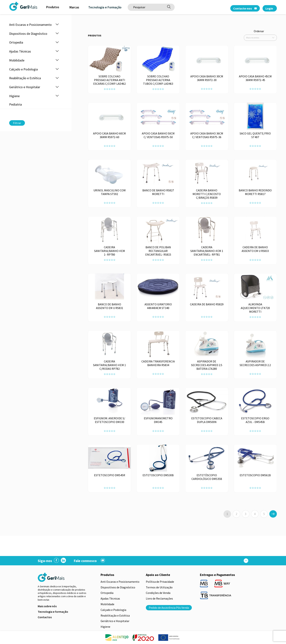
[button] (57, 25)
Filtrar (17, 123)
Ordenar (259, 31)
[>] (273, 514)
